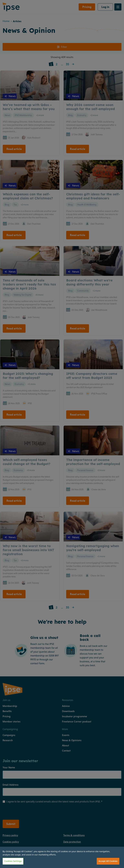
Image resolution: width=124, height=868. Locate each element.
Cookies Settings (13, 861)
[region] (62, 857)
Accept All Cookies (108, 861)
